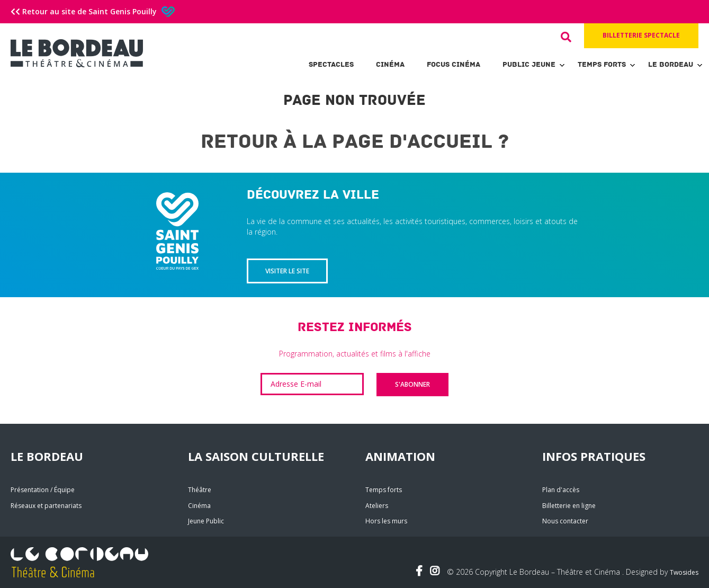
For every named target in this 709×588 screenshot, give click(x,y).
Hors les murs (386, 521)
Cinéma (390, 64)
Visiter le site (287, 271)
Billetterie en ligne (569, 506)
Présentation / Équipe (43, 490)
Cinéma (199, 506)
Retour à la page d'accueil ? (355, 142)
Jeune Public (206, 521)
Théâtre (200, 490)
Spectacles (331, 64)
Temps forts (602, 64)
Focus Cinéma (454, 64)
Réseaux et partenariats (46, 506)
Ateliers (377, 506)
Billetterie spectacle (641, 35)
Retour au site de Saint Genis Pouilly (93, 11)
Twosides (684, 572)
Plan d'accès (561, 490)
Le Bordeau (671, 64)
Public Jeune (529, 64)
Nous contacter (565, 521)
